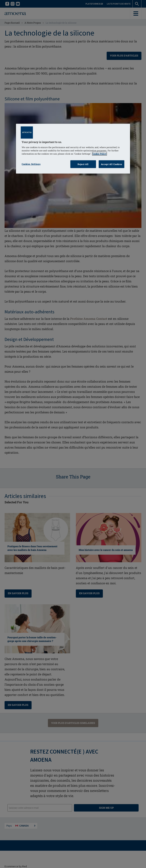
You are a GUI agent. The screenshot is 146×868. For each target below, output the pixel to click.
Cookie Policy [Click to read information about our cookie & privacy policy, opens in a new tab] (100, 154)
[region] (73, 149)
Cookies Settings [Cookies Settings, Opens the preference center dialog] (31, 164)
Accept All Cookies (111, 164)
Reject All (83, 164)
